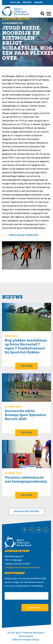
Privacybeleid (26, 636)
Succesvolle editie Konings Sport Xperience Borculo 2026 (25, 415)
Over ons (15, 2)
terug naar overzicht (23, 235)
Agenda (38, 2)
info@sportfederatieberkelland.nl (22, 568)
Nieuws (27, 2)
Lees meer (27, 366)
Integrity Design (31, 640)
